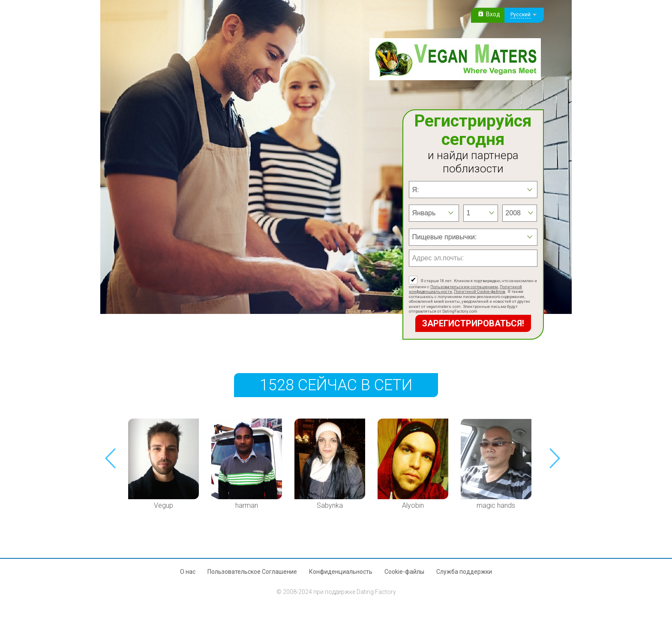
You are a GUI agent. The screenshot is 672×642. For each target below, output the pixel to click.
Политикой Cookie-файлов (480, 291)
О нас (188, 572)
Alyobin (413, 505)
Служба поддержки (464, 572)
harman (247, 505)
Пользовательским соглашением (464, 287)
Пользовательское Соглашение (252, 572)
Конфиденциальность (341, 572)
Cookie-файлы (404, 572)
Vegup (163, 505)
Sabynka (330, 505)
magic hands (496, 505)
